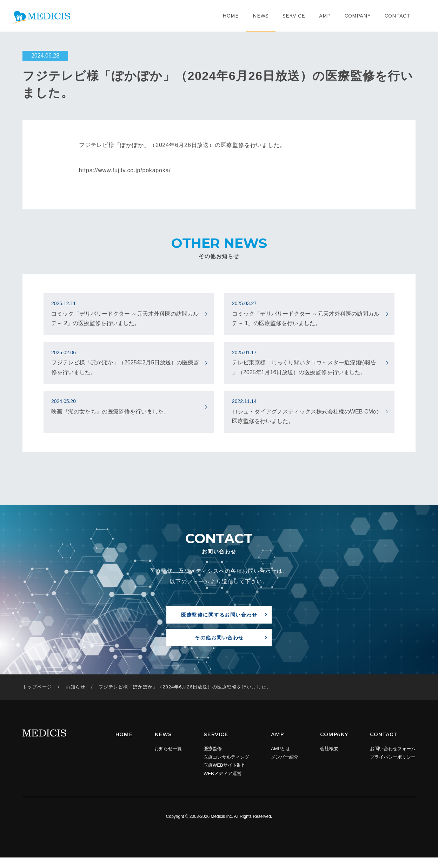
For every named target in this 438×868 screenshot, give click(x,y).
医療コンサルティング (226, 768)
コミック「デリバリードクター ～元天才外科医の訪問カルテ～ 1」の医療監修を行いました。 (306, 313)
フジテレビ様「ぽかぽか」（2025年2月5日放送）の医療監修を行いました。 (125, 362)
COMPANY (358, 16)
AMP (325, 16)
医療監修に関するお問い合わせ (219, 617)
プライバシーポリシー (393, 768)
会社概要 (329, 759)
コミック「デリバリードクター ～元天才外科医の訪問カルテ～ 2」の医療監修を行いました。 (125, 313)
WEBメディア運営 (223, 784)
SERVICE (294, 16)
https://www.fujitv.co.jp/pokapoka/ (125, 170)
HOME (231, 16)
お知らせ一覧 (168, 759)
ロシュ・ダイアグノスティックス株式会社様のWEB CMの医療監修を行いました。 (306, 411)
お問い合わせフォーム (393, 759)
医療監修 (213, 759)
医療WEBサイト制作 (225, 776)
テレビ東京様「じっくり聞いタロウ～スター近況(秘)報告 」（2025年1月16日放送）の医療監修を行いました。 (306, 362)
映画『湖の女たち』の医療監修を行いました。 (125, 406)
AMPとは (280, 759)
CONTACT (397, 16)
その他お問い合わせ (219, 647)
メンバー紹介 (285, 768)
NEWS (261, 16)
